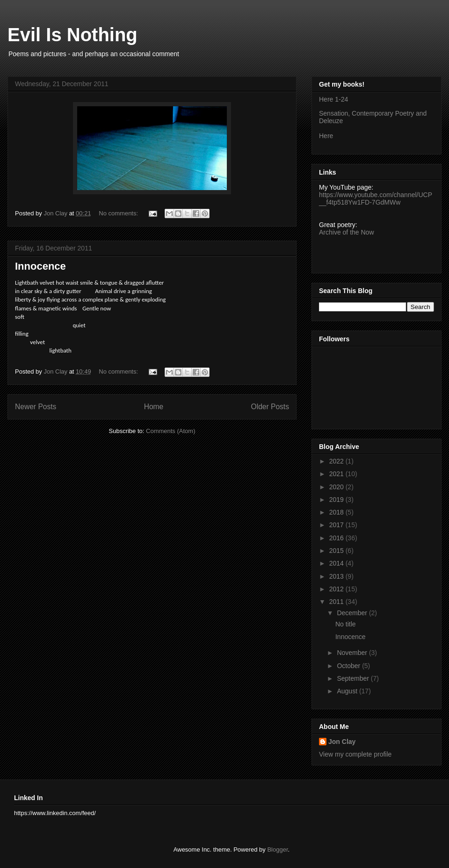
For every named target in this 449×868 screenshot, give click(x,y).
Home (154, 407)
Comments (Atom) (170, 431)
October (349, 666)
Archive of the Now (347, 232)
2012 (337, 589)
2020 (337, 487)
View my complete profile (355, 754)
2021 (337, 474)
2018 (337, 512)
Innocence (40, 266)
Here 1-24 (333, 99)
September (354, 678)
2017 (337, 525)
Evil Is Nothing (72, 35)
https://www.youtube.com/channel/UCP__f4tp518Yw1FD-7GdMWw (376, 199)
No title (346, 624)
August (348, 691)
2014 (337, 563)
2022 (337, 461)
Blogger (277, 850)
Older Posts (270, 407)
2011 (337, 602)
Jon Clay (342, 742)
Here (326, 136)
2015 (337, 551)
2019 (337, 500)
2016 (337, 538)
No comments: (119, 213)
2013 (337, 576)
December (353, 613)
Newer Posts (36, 407)
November (353, 653)
